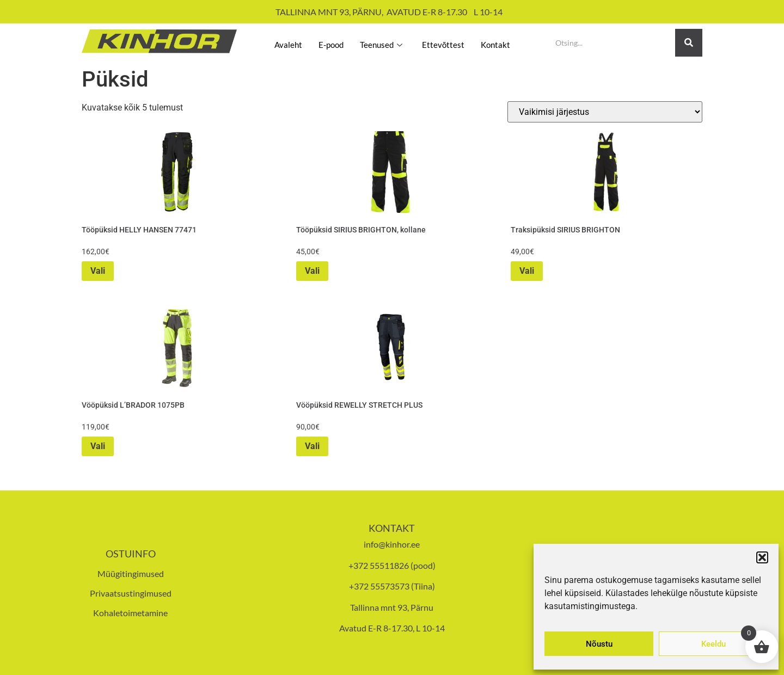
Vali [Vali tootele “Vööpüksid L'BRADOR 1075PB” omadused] (98, 446)
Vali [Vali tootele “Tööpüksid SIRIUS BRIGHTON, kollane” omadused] (312, 271)
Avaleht (276, 42)
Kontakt (507, 42)
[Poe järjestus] (605, 112)
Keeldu (713, 644)
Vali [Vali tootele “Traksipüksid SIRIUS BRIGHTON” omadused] (527, 271)
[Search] (611, 43)
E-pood (324, 42)
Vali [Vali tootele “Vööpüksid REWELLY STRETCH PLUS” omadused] (312, 446)
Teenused (380, 42)
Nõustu (599, 644)
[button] (762, 557)
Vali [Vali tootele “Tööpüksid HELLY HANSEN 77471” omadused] (98, 271)
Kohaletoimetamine (130, 613)
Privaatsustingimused (131, 593)
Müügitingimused (131, 573)
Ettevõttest (449, 42)
